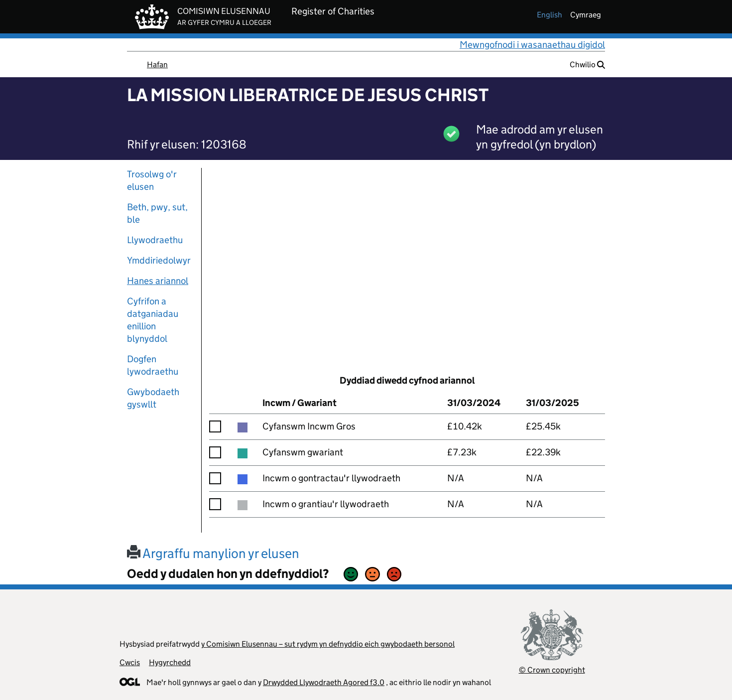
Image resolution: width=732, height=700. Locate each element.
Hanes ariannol (158, 281)
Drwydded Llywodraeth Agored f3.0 (324, 682)
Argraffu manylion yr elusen (213, 553)
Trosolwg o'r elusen (152, 180)
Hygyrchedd (170, 662)
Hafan (157, 65)
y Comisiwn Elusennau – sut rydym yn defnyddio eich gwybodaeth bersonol (328, 644)
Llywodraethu (155, 240)
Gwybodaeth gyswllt (153, 398)
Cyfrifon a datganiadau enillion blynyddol (153, 320)
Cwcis (130, 662)
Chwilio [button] (587, 65)
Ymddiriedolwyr (159, 260)
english (549, 15)
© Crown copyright (552, 670)
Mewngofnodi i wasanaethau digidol (532, 45)
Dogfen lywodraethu (153, 365)
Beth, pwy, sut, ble (157, 213)
